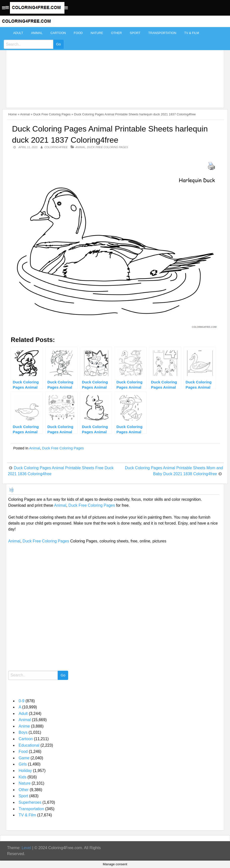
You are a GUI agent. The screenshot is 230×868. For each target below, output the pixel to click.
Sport (135, 33)
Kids (22, 777)
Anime (24, 726)
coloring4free (56, 147)
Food (78, 33)
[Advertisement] (114, 65)
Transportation (162, 33)
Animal (37, 33)
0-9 (21, 701)
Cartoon (58, 33)
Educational (29, 745)
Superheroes (30, 802)
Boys (23, 732)
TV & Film (192, 33)
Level (26, 848)
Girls (23, 764)
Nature (97, 33)
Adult (18, 33)
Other (116, 33)
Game (24, 758)
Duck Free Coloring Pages (52, 114)
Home (12, 114)
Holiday (25, 771)
